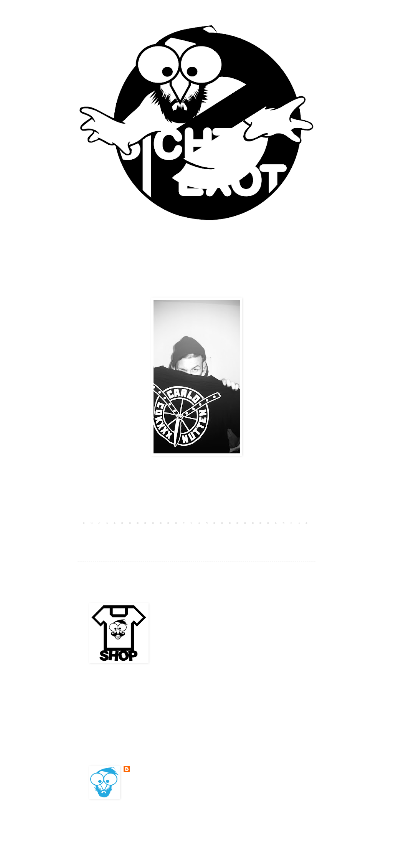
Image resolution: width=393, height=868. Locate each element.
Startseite (196, 522)
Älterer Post (292, 522)
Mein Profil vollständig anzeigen (168, 788)
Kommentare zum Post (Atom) (148, 534)
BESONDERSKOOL (149, 769)
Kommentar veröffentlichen (126, 509)
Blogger (250, 827)
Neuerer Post (101, 522)
